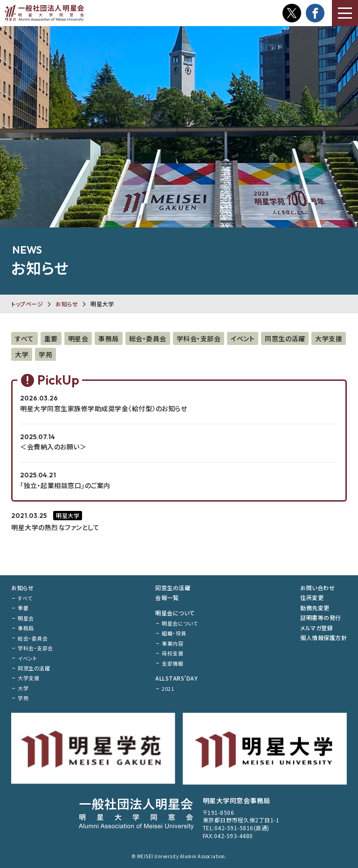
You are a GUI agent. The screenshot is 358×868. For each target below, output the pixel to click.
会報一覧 (167, 597)
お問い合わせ (317, 588)
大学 (22, 354)
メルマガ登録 (317, 628)
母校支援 (172, 653)
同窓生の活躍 (285, 338)
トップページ (27, 304)
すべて (24, 338)
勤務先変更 (315, 608)
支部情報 (172, 663)
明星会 (78, 338)
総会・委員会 (148, 338)
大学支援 (329, 338)
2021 (168, 689)
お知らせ (67, 304)
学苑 (45, 354)
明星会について (175, 613)
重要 (51, 338)
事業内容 (172, 643)
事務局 (109, 338)
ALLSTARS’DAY (176, 678)
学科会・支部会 (199, 338)
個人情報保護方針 (324, 637)
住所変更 (312, 597)
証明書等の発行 (321, 617)
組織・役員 (174, 633)
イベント (243, 338)
